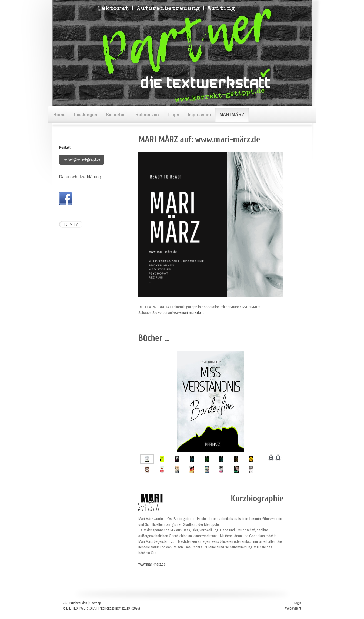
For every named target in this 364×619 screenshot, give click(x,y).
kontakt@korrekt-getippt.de (82, 159)
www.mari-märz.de (187, 312)
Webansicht (293, 608)
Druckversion (76, 603)
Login (297, 603)
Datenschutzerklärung (80, 177)
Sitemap (95, 603)
